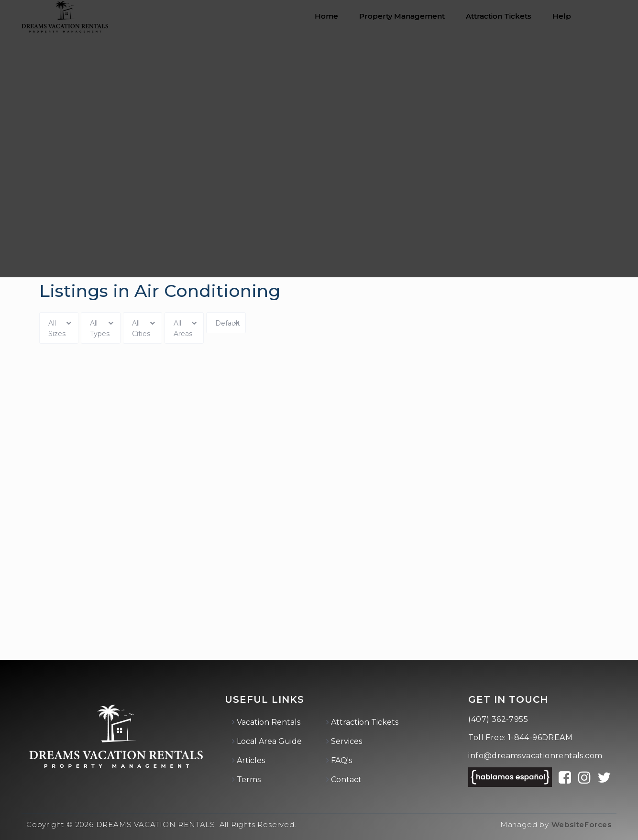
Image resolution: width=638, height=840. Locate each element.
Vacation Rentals (269, 722)
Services (346, 741)
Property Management (402, 16)
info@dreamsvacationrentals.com (535, 756)
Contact (346, 780)
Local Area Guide (269, 741)
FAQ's (341, 760)
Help (562, 16)
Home (326, 16)
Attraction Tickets (499, 16)
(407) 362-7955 (498, 719)
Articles (251, 760)
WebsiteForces (582, 824)
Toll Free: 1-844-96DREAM (520, 737)
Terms (249, 780)
